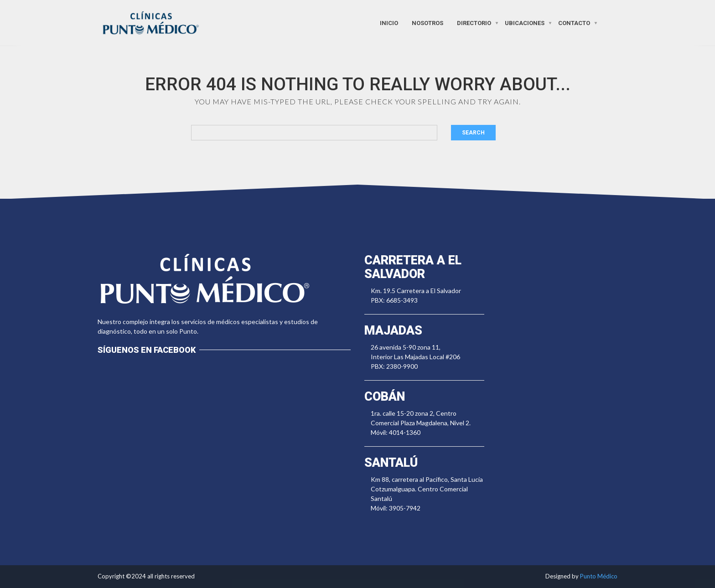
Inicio (389, 23)
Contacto (574, 23)
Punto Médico (599, 576)
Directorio (474, 23)
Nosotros (427, 23)
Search (473, 133)
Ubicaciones (525, 23)
